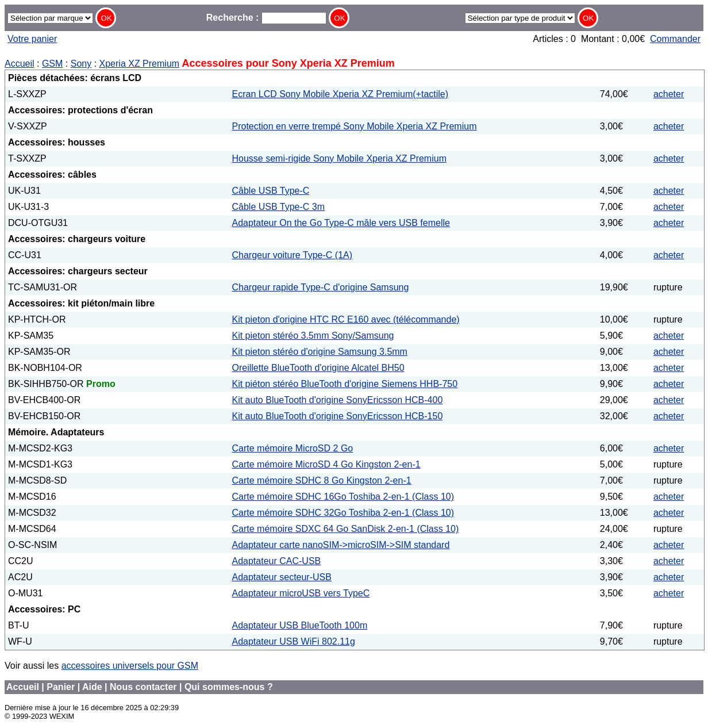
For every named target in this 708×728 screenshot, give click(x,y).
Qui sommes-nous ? (229, 687)
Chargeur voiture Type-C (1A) (293, 255)
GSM (52, 64)
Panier (61, 687)
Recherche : (266, 18)
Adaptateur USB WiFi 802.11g (294, 641)
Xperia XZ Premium (140, 64)
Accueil (20, 64)
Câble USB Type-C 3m (279, 207)
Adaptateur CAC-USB (277, 561)
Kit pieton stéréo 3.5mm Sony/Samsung (313, 336)
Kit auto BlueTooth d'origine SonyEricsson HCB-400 (338, 400)
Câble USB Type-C (271, 191)
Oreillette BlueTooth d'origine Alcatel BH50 (318, 368)
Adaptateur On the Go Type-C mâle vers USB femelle (341, 223)
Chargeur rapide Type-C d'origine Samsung (321, 287)
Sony (81, 64)
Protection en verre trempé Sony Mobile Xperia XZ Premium (355, 126)
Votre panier (32, 39)
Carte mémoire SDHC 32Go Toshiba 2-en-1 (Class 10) (343, 513)
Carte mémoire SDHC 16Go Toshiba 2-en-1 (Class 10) (343, 497)
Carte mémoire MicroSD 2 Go (293, 448)
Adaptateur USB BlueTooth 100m (300, 625)
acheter (669, 94)
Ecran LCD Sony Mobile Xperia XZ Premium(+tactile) (340, 94)
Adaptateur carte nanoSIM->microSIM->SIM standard (341, 545)
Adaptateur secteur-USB (282, 577)
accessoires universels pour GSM (130, 666)
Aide (92, 687)
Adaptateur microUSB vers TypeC (301, 593)
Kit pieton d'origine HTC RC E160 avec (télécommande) (346, 319)
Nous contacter (143, 687)
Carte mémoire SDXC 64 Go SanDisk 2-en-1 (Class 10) (346, 529)
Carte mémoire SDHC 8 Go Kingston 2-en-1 (322, 480)
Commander (675, 39)
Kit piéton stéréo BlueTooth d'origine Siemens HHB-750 (345, 384)
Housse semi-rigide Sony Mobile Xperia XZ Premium (339, 158)
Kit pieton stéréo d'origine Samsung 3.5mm (320, 352)
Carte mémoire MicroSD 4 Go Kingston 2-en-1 (326, 464)
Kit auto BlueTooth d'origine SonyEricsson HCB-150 (338, 416)
